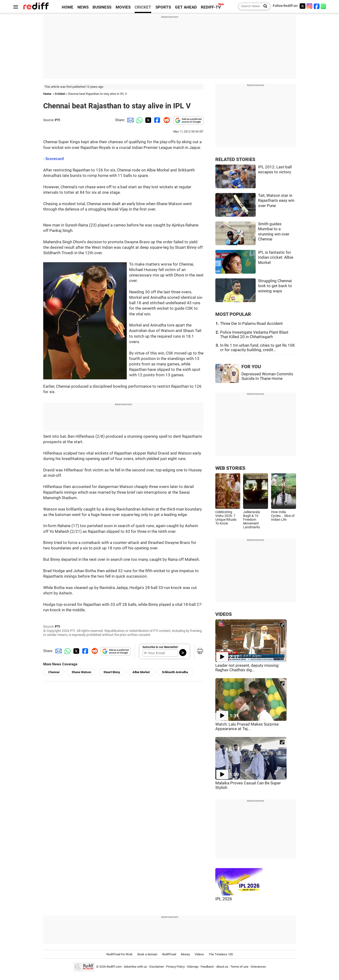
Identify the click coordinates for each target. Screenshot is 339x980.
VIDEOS (224, 614)
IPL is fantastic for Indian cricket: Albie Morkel (276, 258)
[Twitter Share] (148, 120)
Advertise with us (135, 967)
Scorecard (55, 159)
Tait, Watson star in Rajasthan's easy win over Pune (276, 201)
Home (47, 94)
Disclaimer (157, 967)
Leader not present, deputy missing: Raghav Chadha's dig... (247, 668)
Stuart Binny (112, 672)
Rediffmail (169, 954)
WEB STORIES (230, 468)
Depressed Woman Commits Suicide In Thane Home (267, 376)
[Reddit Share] (166, 120)
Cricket (60, 94)
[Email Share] (130, 120)
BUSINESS (102, 7)
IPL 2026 (224, 899)
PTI (57, 120)
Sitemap (193, 967)
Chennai (54, 672)
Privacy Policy (175, 967)
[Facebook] (317, 6)
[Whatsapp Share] (139, 120)
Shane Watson (81, 672)
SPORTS (163, 7)
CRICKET (143, 7)
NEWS (83, 7)
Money (185, 954)
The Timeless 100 (221, 954)
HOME (68, 7)
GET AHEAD (186, 7)
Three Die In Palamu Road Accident (251, 324)
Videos (199, 954)
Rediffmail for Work (120, 954)
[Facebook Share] (157, 120)
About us (222, 967)
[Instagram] (310, 6)
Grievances (258, 967)
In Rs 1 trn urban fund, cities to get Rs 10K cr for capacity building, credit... (258, 348)
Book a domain (147, 954)
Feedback (207, 967)
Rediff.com (114, 967)
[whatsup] (324, 6)
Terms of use (239, 967)
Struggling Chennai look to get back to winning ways (275, 286)
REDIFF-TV (211, 7)
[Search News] (264, 6)
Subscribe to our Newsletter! (160, 647)
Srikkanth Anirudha (175, 672)
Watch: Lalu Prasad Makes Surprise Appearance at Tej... (247, 727)
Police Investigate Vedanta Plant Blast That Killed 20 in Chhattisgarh (254, 335)
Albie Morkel (141, 672)
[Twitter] (302, 6)
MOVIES (123, 7)
